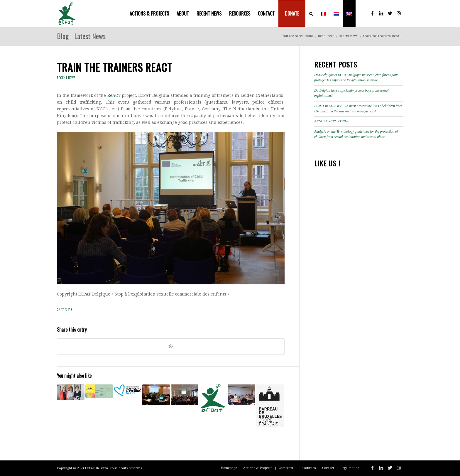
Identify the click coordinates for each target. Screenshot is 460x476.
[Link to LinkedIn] (381, 13)
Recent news (66, 78)
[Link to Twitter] (390, 13)
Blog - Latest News (81, 36)
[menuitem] (149, 13)
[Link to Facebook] (372, 13)
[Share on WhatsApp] (171, 346)
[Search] (311, 13)
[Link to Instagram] (399, 13)
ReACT (114, 95)
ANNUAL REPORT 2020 (332, 121)
